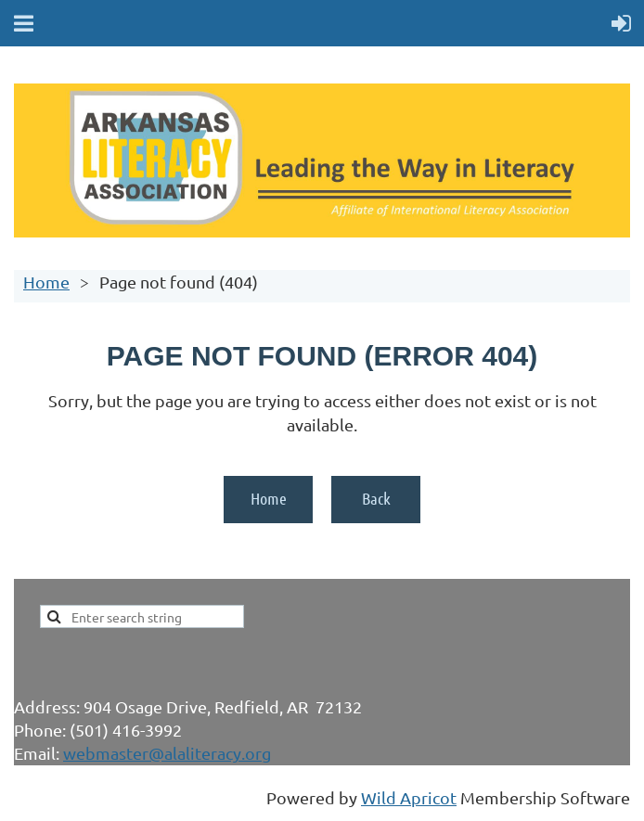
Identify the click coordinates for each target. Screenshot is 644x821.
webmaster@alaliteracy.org (167, 753)
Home (46, 282)
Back (376, 498)
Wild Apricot (409, 797)
